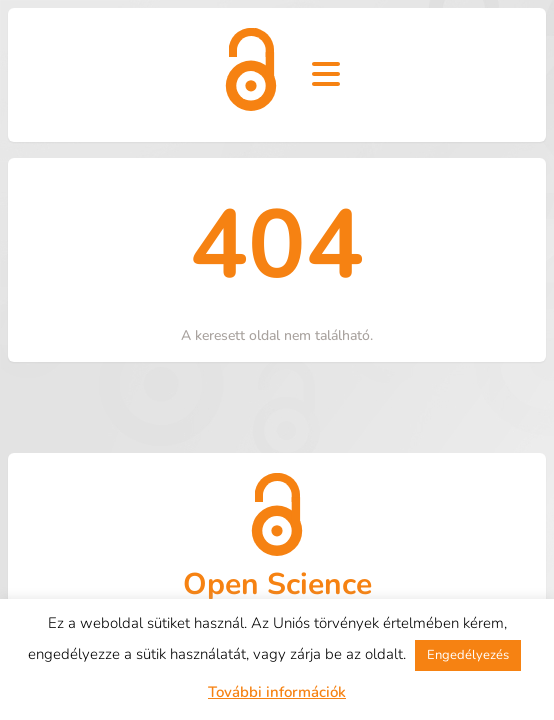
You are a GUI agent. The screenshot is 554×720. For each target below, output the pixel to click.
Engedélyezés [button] (468, 655)
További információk (277, 692)
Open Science (277, 584)
